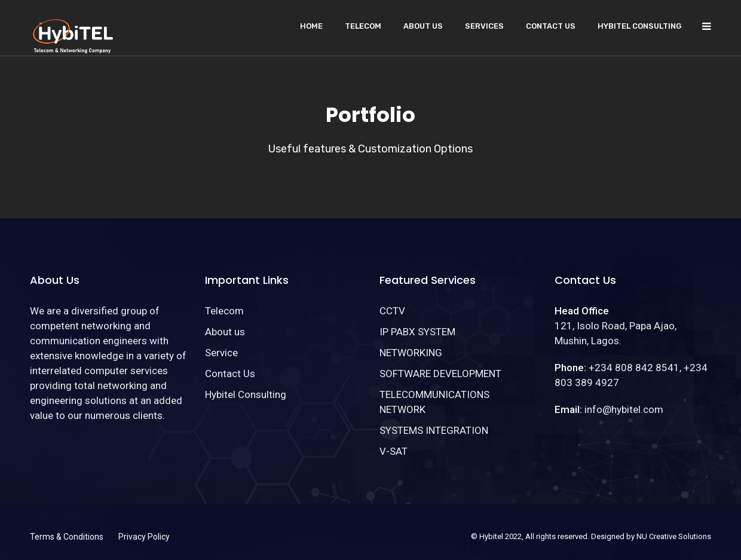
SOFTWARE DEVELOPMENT (440, 374)
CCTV (392, 311)
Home (311, 26)
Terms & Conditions (67, 537)
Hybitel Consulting (639, 26)
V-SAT (394, 451)
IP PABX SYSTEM (417, 332)
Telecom (363, 26)
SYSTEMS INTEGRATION (434, 430)
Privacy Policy (144, 537)
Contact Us (551, 26)
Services (484, 26)
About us (423, 26)
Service (221, 353)
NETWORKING (411, 353)
